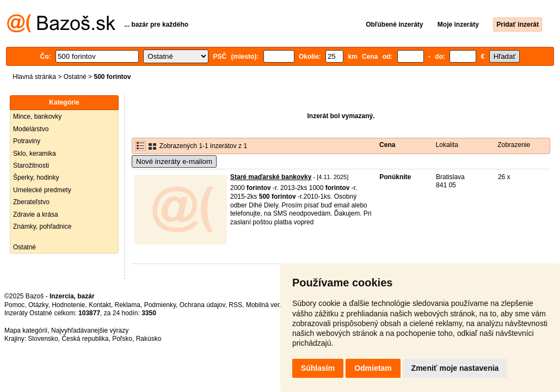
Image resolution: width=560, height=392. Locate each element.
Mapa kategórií (26, 330)
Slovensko (43, 339)
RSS (235, 305)
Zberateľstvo (31, 202)
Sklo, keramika (35, 154)
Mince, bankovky (37, 117)
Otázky (38, 305)
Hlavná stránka (34, 77)
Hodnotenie (68, 305)
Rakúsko (149, 339)
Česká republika (85, 339)
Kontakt (100, 305)
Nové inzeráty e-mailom (174, 161)
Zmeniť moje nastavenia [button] (455, 368)
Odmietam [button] (373, 368)
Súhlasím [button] (318, 368)
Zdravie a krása (36, 215)
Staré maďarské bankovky (271, 177)
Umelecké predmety (42, 190)
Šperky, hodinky (36, 177)
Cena (387, 145)
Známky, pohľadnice (42, 226)
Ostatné (75, 77)
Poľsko (122, 339)
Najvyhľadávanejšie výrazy (90, 330)
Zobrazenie (514, 145)
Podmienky (160, 305)
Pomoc (14, 305)
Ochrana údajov (202, 305)
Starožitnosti (31, 166)
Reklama (128, 305)
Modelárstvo (31, 129)
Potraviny (27, 141)
